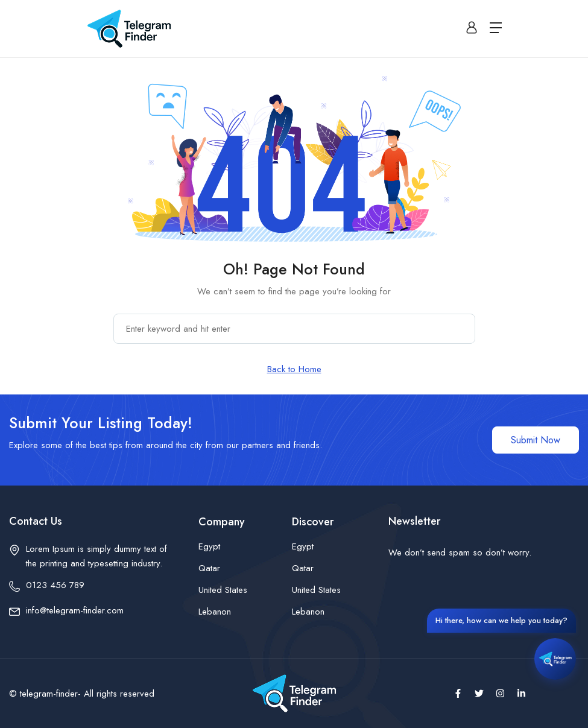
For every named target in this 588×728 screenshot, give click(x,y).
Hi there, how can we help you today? (501, 620)
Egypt (209, 546)
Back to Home (294, 369)
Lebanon (215, 612)
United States (223, 590)
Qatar (209, 568)
